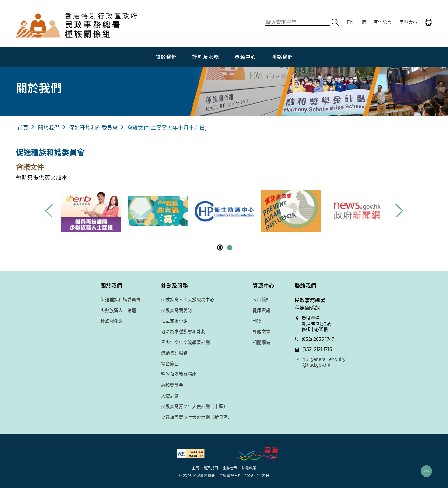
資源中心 (245, 57)
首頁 (23, 128)
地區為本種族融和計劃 (183, 332)
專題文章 (262, 332)
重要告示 (230, 468)
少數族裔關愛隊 (177, 310)
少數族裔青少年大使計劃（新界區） (197, 417)
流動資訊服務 (174, 353)
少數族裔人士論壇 (118, 310)
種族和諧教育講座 (179, 374)
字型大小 (408, 22)
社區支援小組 (174, 321)
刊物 (257, 321)
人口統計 (262, 299)
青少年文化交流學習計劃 (185, 342)
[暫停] (220, 247)
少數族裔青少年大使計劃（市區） (194, 406)
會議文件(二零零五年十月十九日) (167, 128)
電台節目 (170, 364)
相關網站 (262, 342)
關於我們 (166, 57)
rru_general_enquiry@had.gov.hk (324, 362)
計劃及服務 (206, 57)
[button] (399, 211)
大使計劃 (170, 396)
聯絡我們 (282, 57)
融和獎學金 (172, 385)
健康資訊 (262, 310)
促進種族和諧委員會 (93, 128)
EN (350, 22)
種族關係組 (112, 321)
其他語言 (382, 22)
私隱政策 (249, 468)
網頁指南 (211, 468)
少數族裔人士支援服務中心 (188, 299)
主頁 (196, 468)
